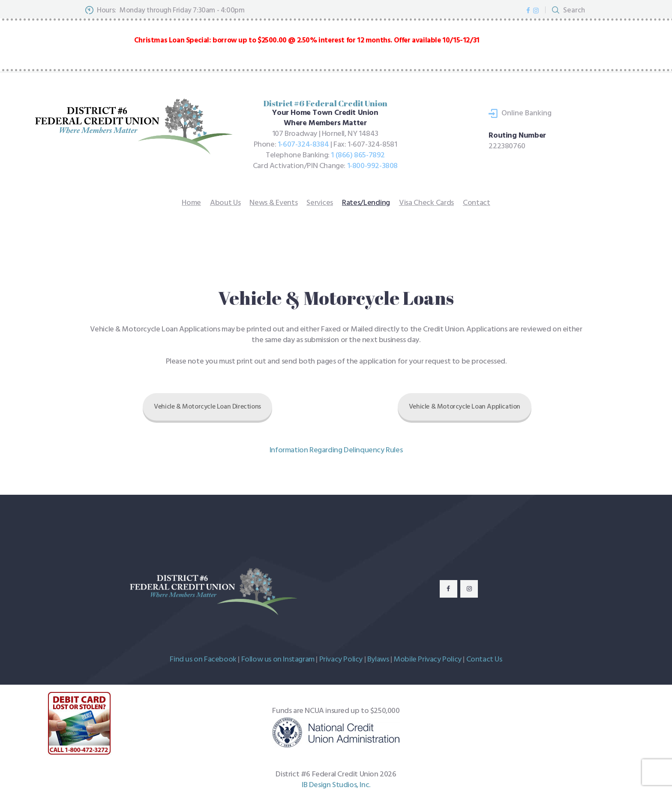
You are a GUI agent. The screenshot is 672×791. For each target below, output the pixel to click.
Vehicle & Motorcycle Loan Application (465, 407)
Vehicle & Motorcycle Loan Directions (207, 407)
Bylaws (378, 660)
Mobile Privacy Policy (427, 660)
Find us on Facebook (203, 660)
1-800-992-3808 (372, 166)
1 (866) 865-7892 (358, 155)
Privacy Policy (341, 660)
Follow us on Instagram (278, 660)
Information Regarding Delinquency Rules (336, 450)
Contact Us (484, 660)
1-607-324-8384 (303, 145)
